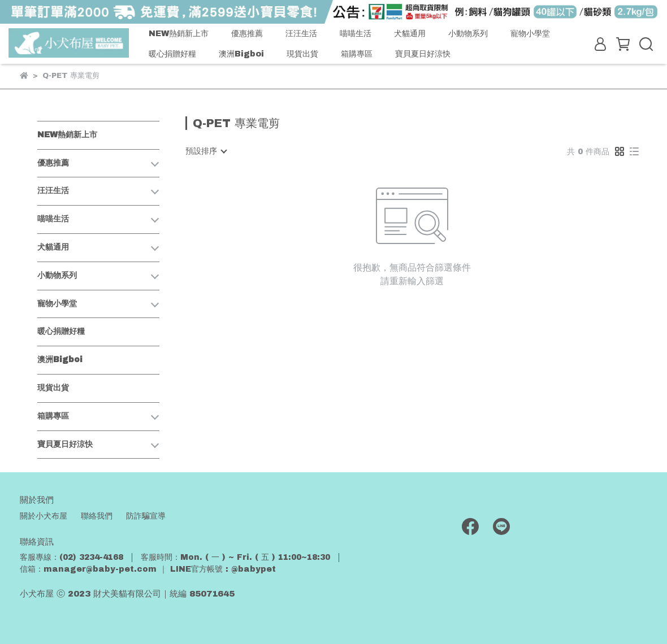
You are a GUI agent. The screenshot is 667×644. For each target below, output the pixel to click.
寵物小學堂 (530, 33)
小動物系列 (468, 33)
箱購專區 (357, 54)
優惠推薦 (247, 33)
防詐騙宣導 (146, 516)
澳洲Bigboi (241, 54)
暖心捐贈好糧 (172, 54)
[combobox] (206, 151)
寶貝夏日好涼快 (423, 54)
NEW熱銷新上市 (179, 33)
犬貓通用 (410, 33)
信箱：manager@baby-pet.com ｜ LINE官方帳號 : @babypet (148, 569)
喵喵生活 (356, 33)
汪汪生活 (301, 33)
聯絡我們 (97, 516)
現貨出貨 (302, 54)
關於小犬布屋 (44, 516)
